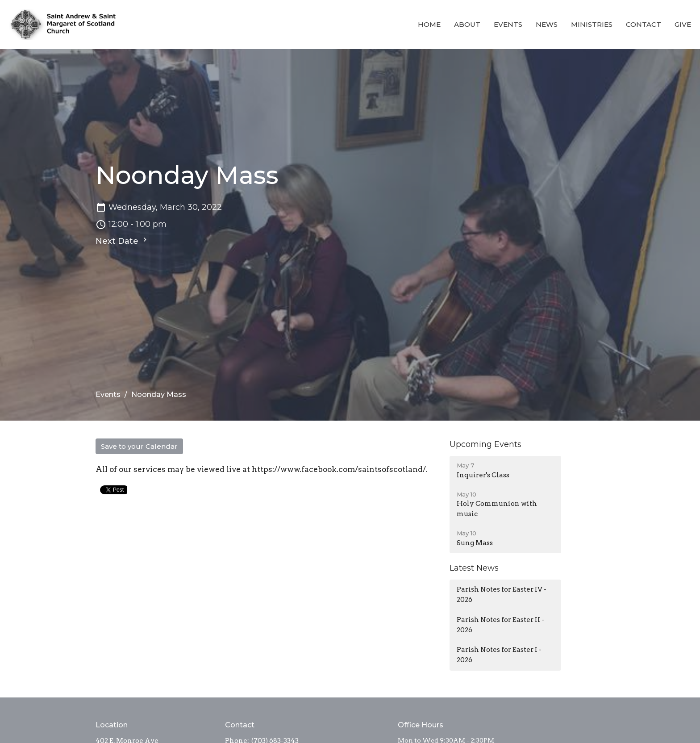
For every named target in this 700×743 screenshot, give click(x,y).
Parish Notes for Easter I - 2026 (499, 655)
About (467, 24)
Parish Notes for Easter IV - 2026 (502, 595)
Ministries (592, 24)
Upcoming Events (485, 444)
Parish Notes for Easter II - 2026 (500, 625)
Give (683, 24)
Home (429, 24)
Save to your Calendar (139, 446)
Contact (644, 24)
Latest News (474, 568)
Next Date (122, 241)
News (547, 24)
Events (508, 24)
